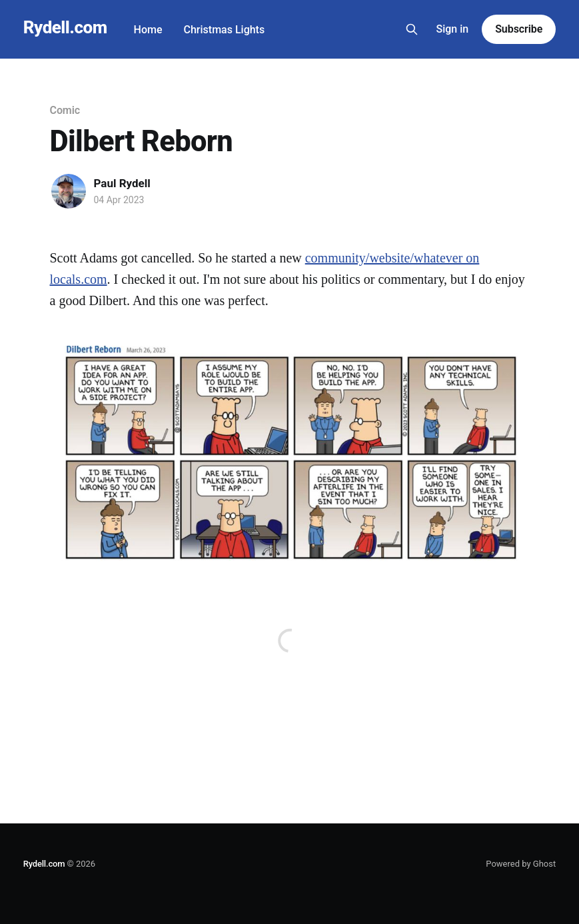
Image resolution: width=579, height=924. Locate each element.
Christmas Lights (225, 30)
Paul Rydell (122, 183)
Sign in (452, 29)
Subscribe (519, 29)
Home (148, 30)
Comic (65, 110)
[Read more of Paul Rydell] (69, 191)
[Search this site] (412, 29)
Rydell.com (65, 28)
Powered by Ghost (521, 864)
